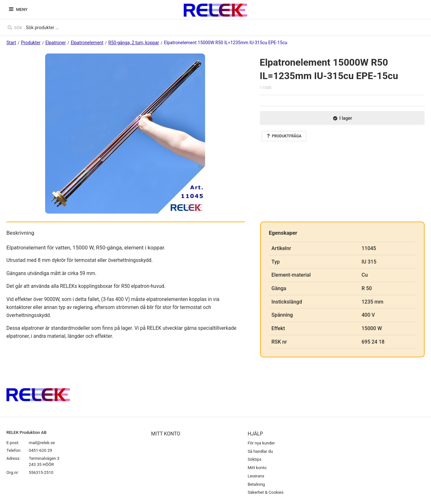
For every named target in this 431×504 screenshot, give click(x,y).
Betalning (256, 484)
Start (11, 43)
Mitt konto (257, 468)
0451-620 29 (40, 450)
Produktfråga (284, 136)
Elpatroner (56, 43)
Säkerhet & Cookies (266, 492)
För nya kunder (261, 443)
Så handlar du (260, 451)
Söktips (255, 459)
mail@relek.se (42, 443)
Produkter (31, 43)
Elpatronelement (87, 43)
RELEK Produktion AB (26, 432)
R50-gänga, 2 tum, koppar (134, 43)
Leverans (256, 476)
